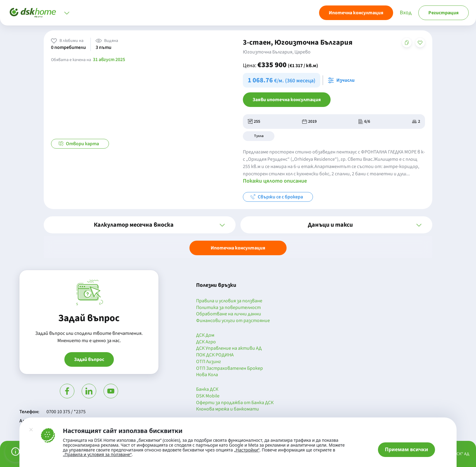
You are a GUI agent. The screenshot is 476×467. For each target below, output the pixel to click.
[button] (140, 225)
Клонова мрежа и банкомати (228, 409)
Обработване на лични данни (229, 314)
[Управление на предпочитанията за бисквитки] (15, 452)
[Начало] (33, 13)
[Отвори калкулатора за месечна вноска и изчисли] (342, 80)
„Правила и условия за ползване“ (97, 454)
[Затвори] (31, 430)
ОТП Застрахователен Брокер (229, 369)
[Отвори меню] (67, 13)
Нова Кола (207, 375)
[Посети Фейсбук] (67, 391)
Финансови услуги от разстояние (233, 321)
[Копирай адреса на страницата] (407, 43)
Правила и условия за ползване (229, 301)
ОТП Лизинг (209, 362)
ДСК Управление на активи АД (229, 349)
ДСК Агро (206, 342)
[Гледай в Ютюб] (111, 391)
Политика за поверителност (228, 308)
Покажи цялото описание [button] (275, 181)
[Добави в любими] (420, 43)
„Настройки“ (247, 450)
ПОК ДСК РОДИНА (215, 355)
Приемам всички (407, 449)
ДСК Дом (205, 335)
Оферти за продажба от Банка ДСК (235, 403)
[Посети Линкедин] (89, 391)
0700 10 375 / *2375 (66, 412)
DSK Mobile (208, 396)
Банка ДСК (207, 390)
